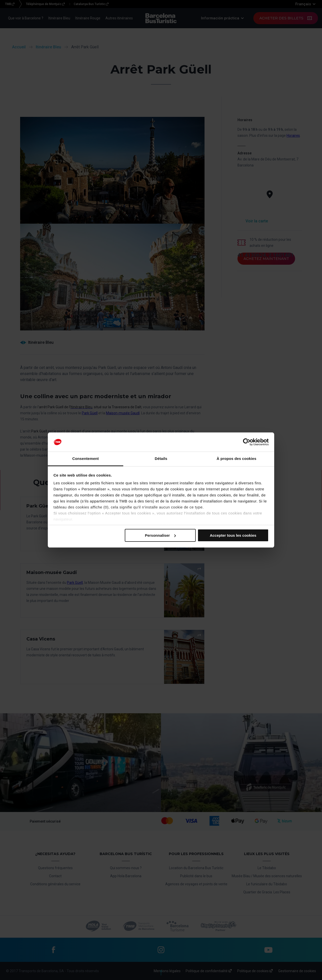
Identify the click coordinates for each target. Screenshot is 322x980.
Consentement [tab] (85, 459)
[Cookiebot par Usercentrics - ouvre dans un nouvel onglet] (247, 442)
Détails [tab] (161, 459)
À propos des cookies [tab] (236, 459)
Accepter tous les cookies (233, 535)
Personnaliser (160, 535)
